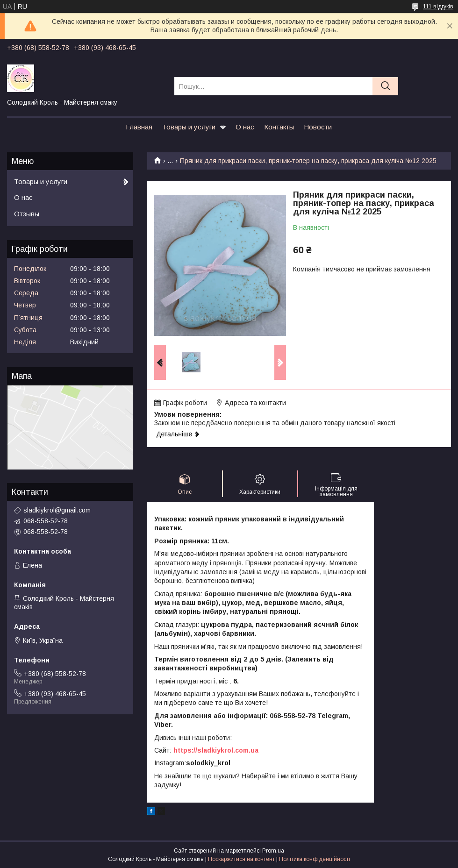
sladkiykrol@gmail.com (57, 510)
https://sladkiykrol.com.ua (216, 750)
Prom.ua (273, 851)
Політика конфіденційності (315, 859)
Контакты (279, 127)
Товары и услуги (189, 127)
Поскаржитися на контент (241, 859)
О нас (245, 127)
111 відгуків (438, 7)
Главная (139, 127)
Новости (318, 127)
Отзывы (27, 214)
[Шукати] (385, 86)
